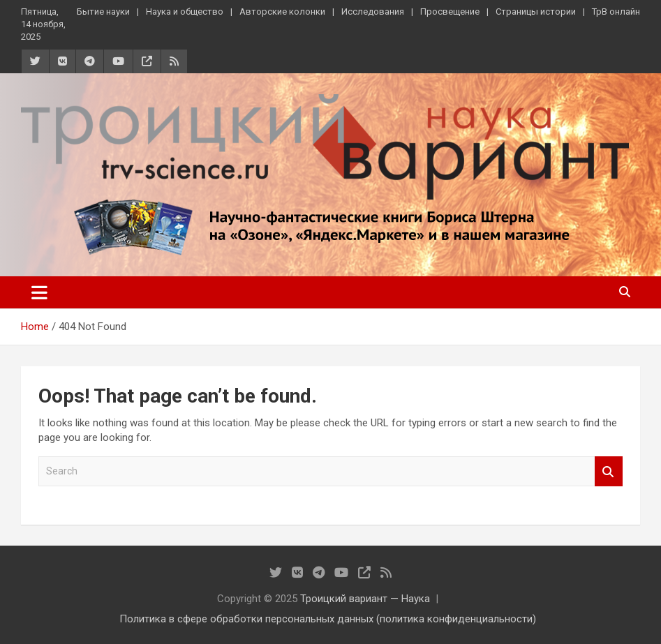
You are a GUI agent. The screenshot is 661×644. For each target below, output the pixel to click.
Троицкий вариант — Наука (365, 599)
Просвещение (450, 12)
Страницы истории (536, 12)
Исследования (373, 12)
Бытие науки (103, 12)
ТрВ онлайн (616, 12)
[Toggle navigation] (39, 292)
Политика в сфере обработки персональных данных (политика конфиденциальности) (328, 619)
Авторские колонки (282, 12)
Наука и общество (185, 12)
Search (609, 471)
